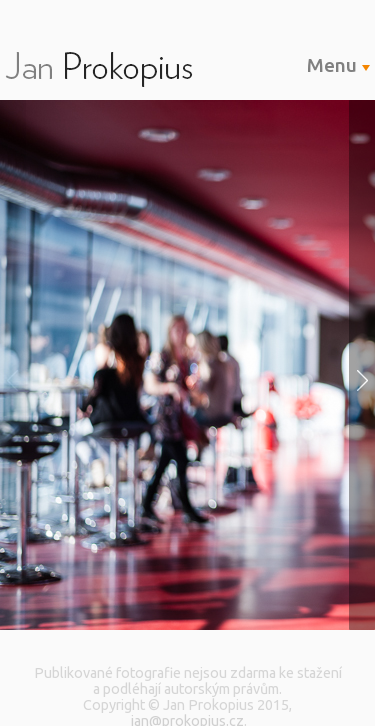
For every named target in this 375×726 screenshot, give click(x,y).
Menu (338, 65)
